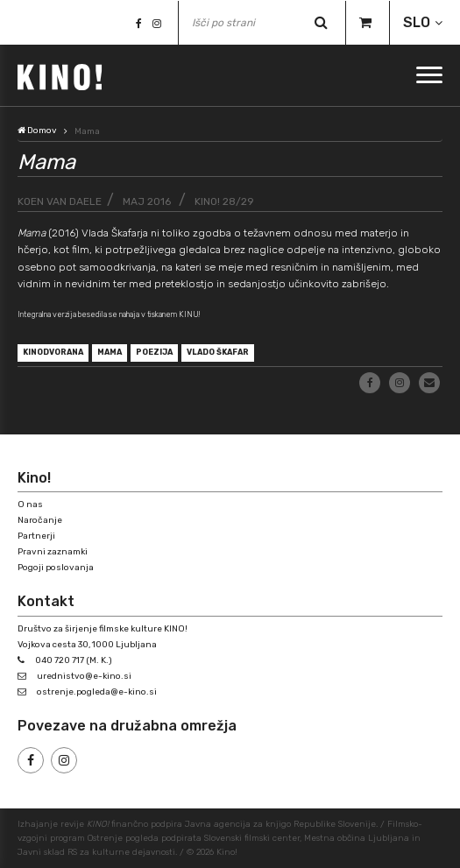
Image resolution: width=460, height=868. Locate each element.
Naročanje (40, 520)
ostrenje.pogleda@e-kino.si (97, 692)
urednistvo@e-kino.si (84, 676)
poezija (154, 352)
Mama (110, 352)
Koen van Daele (60, 201)
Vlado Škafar (218, 352)
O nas (30, 505)
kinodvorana (53, 352)
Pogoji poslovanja (56, 568)
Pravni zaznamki (53, 552)
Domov (37, 131)
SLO (417, 22)
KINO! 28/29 (224, 201)
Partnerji (36, 536)
